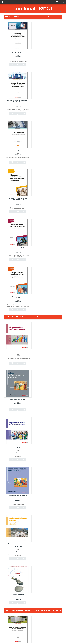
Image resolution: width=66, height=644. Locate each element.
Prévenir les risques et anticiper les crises (46, 551)
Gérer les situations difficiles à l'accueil (45, 582)
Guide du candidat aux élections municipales (46, 519)
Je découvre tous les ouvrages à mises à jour (48, 171)
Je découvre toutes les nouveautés (51, 17)
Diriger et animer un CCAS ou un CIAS (18, 205)
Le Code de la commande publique (48, 205)
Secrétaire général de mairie (42, 455)
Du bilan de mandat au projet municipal (48, 359)
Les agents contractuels (48, 303)
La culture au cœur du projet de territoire (18, 150)
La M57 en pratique (18, 101)
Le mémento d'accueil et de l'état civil (48, 253)
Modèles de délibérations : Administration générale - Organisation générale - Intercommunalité (18, 304)
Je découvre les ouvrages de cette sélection (48, 325)
